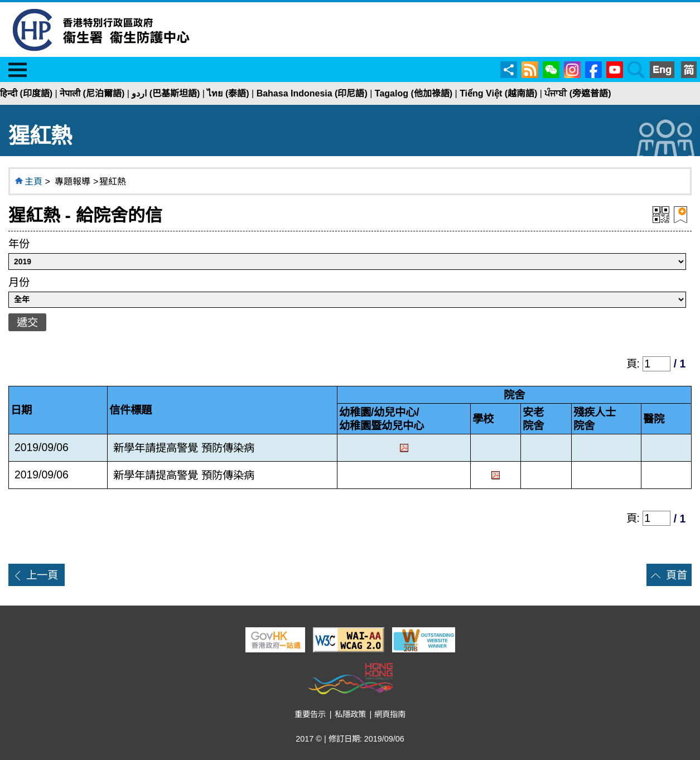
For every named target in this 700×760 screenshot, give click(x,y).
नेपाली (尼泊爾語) (92, 93)
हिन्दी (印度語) (26, 93)
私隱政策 (350, 714)
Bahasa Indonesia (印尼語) (312, 93)
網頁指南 (390, 714)
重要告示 (310, 714)
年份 (19, 244)
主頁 (33, 181)
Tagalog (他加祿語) (414, 93)
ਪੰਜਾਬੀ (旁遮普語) (578, 93)
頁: (635, 364)
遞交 (27, 322)
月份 (19, 282)
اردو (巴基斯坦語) (166, 93)
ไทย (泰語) (228, 93)
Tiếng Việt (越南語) (498, 93)
